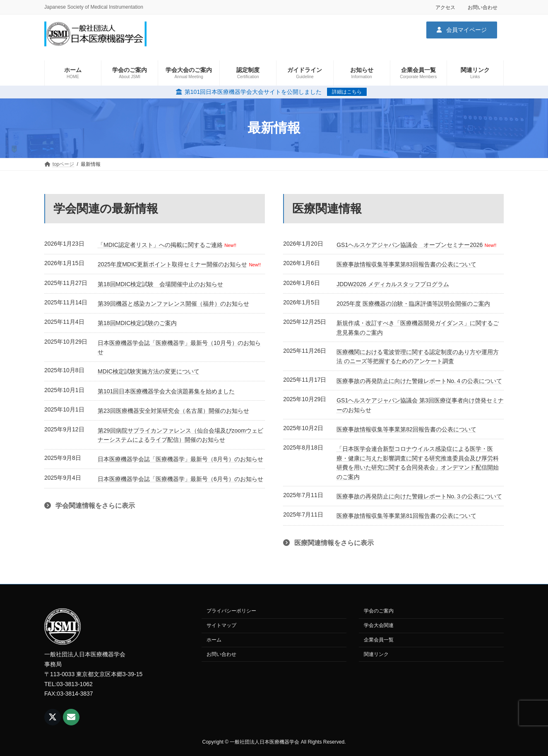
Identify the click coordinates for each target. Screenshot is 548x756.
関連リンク (376, 654)
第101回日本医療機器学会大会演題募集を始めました (166, 391)
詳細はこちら (347, 92)
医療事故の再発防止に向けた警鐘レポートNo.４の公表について (419, 381)
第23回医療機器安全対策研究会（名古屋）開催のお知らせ (173, 411)
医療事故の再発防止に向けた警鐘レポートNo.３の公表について (419, 496)
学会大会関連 (379, 625)
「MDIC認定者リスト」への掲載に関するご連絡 (160, 245)
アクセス (445, 7)
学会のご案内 (379, 611)
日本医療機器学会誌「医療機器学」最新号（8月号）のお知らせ (180, 459)
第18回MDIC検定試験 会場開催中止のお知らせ (160, 284)
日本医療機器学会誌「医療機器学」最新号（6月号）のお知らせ (180, 479)
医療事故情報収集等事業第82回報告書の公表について (406, 429)
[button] (462, 30)
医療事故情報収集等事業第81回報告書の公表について (406, 516)
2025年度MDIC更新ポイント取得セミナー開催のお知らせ (172, 264)
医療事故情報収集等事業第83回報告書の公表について (406, 264)
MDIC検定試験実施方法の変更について (149, 371)
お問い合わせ (483, 7)
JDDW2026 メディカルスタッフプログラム (393, 284)
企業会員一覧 (379, 640)
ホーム (214, 640)
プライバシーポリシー (231, 611)
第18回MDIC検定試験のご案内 (137, 323)
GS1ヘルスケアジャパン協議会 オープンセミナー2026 (410, 245)
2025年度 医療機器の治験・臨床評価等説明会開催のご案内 (413, 304)
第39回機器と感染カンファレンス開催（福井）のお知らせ (173, 304)
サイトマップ (221, 625)
